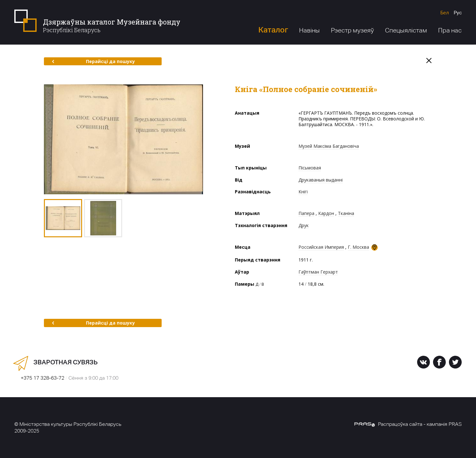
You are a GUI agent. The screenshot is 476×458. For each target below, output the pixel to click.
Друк (304, 225)
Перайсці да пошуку (93, 61)
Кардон (326, 213)
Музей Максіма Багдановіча (329, 146)
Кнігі (303, 192)
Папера (306, 213)
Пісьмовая (310, 168)
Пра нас (450, 30)
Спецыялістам (406, 30)
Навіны (309, 30)
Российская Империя (321, 247)
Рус (458, 13)
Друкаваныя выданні (321, 180)
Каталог (273, 30)
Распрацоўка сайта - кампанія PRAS (408, 424)
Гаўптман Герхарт (318, 272)
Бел (445, 13)
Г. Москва (358, 247)
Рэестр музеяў (352, 30)
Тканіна (346, 213)
